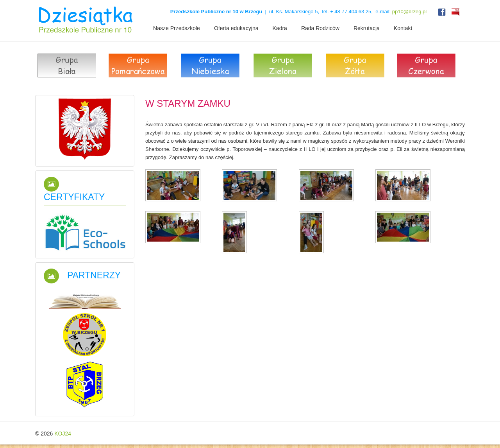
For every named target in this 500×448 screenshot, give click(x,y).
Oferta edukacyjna (236, 28)
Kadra (280, 28)
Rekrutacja (367, 28)
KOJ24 (63, 434)
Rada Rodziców (320, 28)
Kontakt (403, 28)
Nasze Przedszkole (177, 28)
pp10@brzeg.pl (409, 12)
